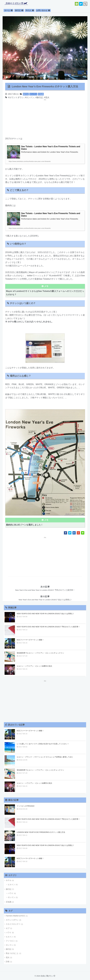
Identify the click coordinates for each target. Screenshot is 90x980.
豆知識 (41, 94)
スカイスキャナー (13, 924)
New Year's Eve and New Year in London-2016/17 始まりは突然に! (45, 614)
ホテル (9, 880)
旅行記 (18, 10)
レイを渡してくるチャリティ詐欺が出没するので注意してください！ (43, 744)
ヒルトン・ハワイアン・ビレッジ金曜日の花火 (34, 666)
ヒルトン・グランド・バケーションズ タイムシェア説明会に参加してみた (45, 757)
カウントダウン (16, 97)
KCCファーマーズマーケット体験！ (30, 640)
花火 (47, 97)
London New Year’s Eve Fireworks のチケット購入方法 (41, 832)
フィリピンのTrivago (26, 806)
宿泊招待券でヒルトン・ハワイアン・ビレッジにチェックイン (40, 653)
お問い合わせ (42, 10)
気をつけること (12, 953)
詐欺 (8, 962)
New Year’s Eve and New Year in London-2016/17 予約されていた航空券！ (48, 627)
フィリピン (10, 941)
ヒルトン (11, 884)
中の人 (28, 10)
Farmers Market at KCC (15, 916)
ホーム (7, 10)
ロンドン (33, 94)
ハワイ (11, 893)
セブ (8, 928)
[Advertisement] (25, 117)
